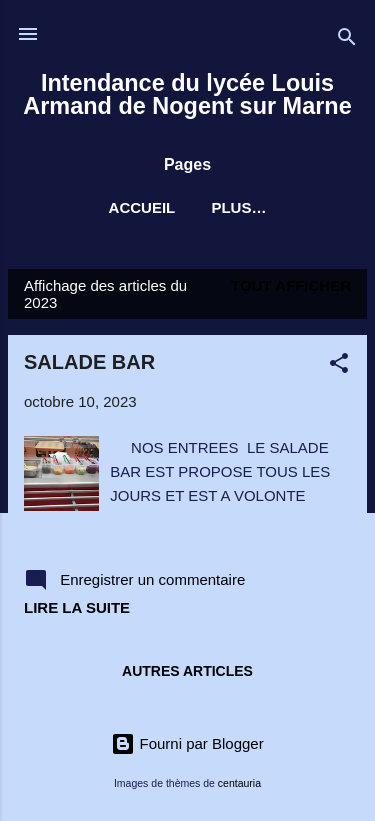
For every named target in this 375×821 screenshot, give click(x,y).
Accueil (142, 207)
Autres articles (187, 671)
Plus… (238, 207)
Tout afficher (291, 285)
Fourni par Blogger (187, 743)
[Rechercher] (347, 40)
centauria (239, 783)
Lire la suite (77, 607)
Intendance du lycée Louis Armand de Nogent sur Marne (187, 94)
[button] (339, 366)
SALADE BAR (89, 362)
